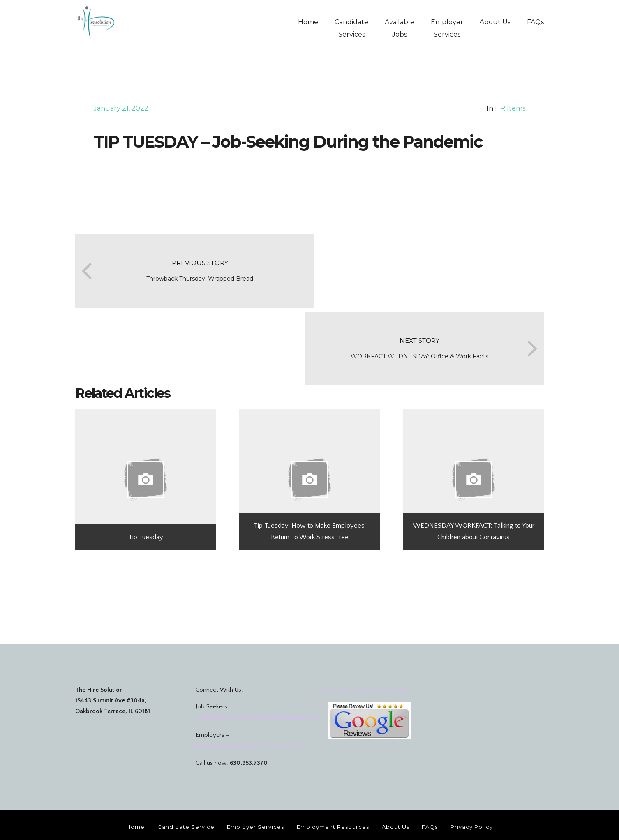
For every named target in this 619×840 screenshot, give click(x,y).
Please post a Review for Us (362, 651)
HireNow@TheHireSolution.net (249, 707)
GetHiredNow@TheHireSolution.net (259, 678)
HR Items (510, 108)
